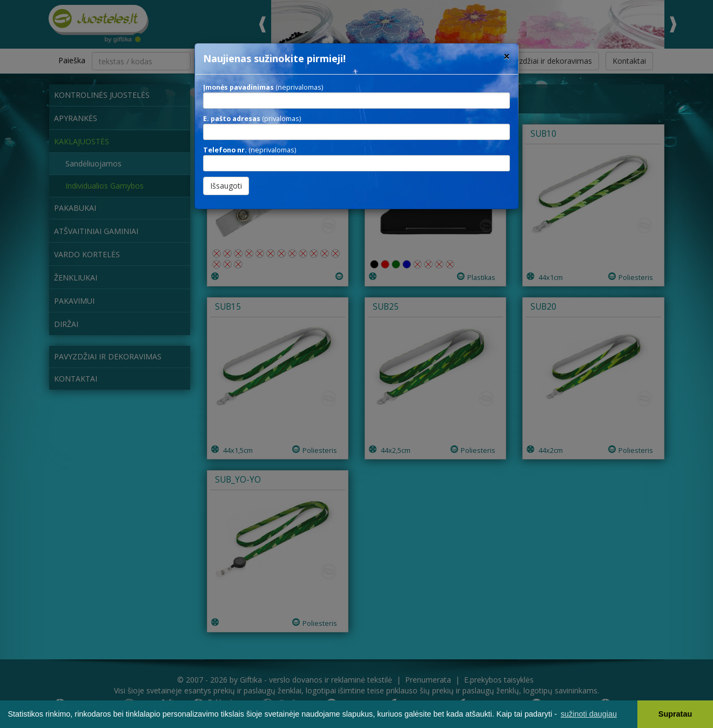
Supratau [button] (675, 714)
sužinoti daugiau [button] (589, 714)
